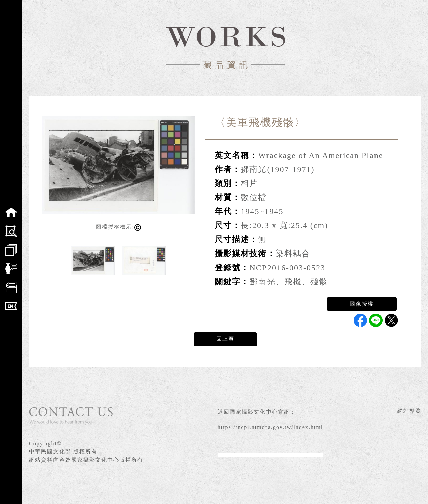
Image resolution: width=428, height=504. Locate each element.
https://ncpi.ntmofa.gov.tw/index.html (271, 427)
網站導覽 (409, 411)
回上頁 (225, 339)
